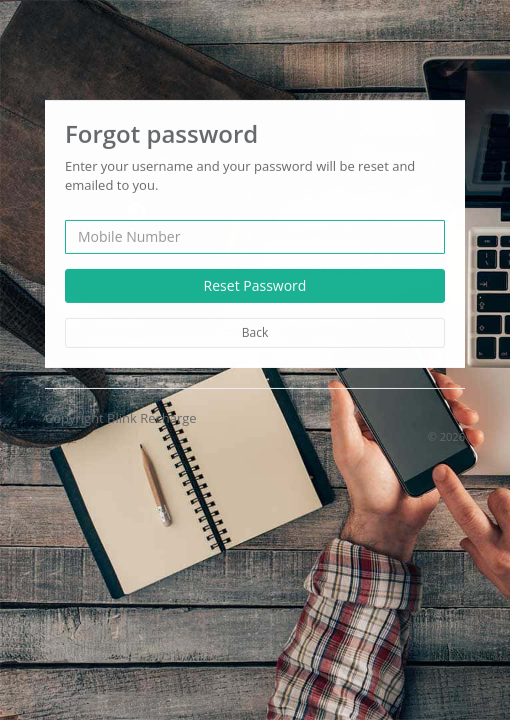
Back (255, 331)
